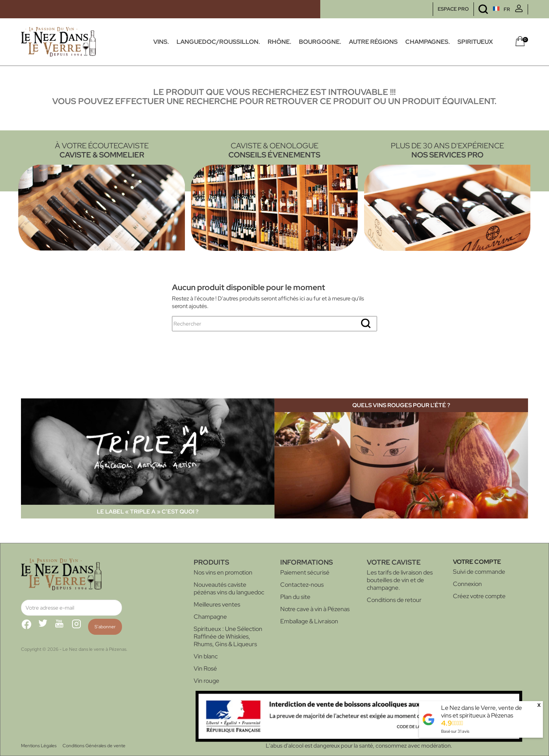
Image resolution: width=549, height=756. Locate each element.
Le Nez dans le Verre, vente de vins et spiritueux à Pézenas (482, 712)
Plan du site (295, 597)
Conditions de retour (394, 600)
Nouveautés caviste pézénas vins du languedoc (229, 588)
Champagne (210, 617)
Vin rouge (206, 681)
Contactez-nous (302, 585)
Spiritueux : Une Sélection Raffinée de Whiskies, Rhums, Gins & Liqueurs (228, 636)
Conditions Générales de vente (94, 746)
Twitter (46, 627)
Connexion (467, 584)
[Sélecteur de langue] (487, 9)
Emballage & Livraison (309, 621)
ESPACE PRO (453, 9)
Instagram (80, 627)
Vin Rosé (205, 669)
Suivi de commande (479, 572)
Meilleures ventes (217, 604)
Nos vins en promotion (223, 572)
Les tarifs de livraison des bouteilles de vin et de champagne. (400, 580)
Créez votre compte (479, 596)
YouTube (63, 627)
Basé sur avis (455, 731)
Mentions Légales (39, 746)
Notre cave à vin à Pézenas (315, 609)
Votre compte (477, 562)
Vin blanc (206, 656)
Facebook (29, 627)
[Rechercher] (274, 324)
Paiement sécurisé (305, 572)
